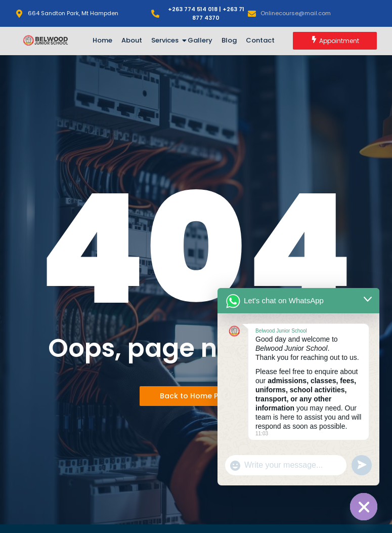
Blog (229, 40)
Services (167, 40)
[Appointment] (335, 41)
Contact (260, 40)
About (132, 40)
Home (102, 40)
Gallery (200, 40)
